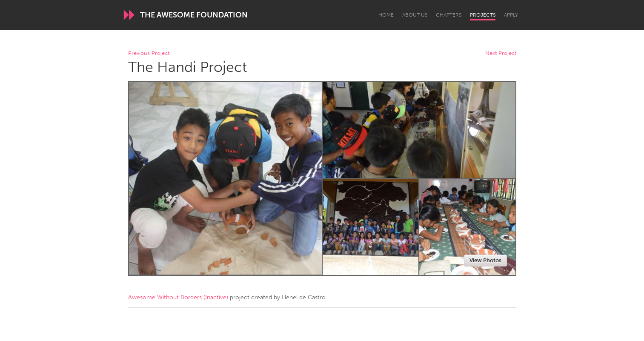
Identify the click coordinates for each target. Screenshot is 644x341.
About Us (415, 15)
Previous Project (149, 53)
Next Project (501, 53)
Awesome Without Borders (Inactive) (178, 297)
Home (386, 15)
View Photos (485, 260)
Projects (483, 15)
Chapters (449, 15)
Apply (511, 15)
